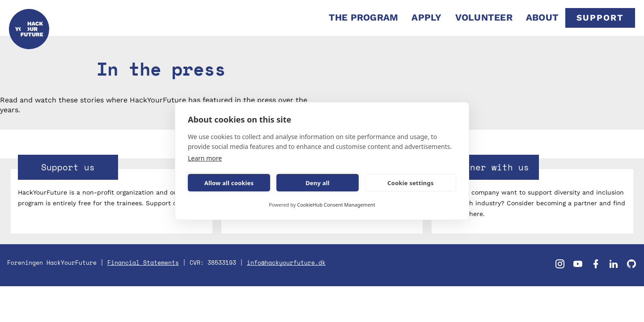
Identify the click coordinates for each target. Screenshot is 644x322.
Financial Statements (143, 263)
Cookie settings (410, 183)
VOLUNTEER (484, 17)
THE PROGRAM (364, 17)
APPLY (426, 17)
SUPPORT (600, 18)
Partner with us (489, 167)
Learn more (205, 158)
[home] (29, 18)
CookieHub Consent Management (336, 205)
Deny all (318, 183)
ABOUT (542, 17)
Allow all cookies (229, 183)
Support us (68, 167)
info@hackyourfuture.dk (286, 263)
